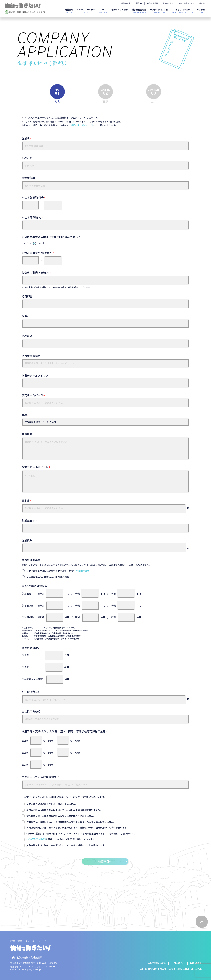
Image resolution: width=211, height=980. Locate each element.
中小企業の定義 (82, 571)
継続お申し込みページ (82, 125)
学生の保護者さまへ (186, 3)
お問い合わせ (196, 963)
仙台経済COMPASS (36, 839)
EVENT (86, 11)
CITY (120, 11)
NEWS (69, 11)
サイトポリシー (178, 963)
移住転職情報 (153, 3)
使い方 (202, 3)
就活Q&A (139, 3)
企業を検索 (126, 3)
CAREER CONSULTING (183, 11)
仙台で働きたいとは (157, 963)
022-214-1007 (27, 966)
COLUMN (103, 11)
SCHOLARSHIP (139, 11)
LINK (201, 11)
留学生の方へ (168, 3)
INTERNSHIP (159, 11)
